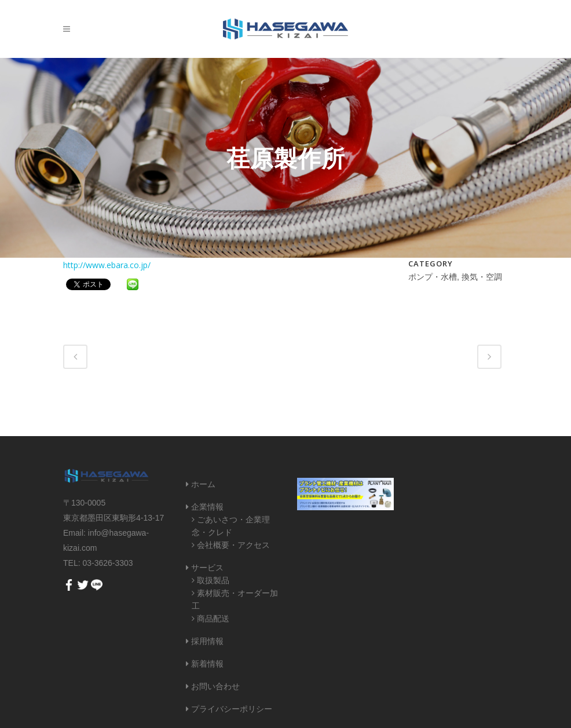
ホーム (203, 484)
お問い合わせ (215, 686)
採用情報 (207, 641)
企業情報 (207, 507)
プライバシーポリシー (232, 709)
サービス (207, 568)
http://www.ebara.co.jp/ (107, 265)
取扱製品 (213, 580)
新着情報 (207, 664)
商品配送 (213, 619)
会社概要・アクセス (233, 545)
